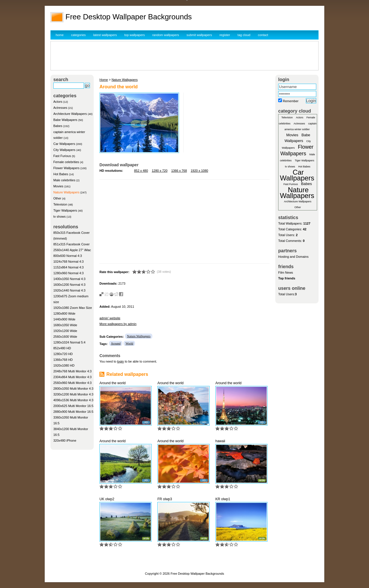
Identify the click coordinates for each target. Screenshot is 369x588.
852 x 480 (141, 171)
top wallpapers (134, 35)
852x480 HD (62, 348)
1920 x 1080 (199, 171)
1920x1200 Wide (65, 331)
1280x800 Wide (64, 313)
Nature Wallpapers (66, 192)
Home (104, 80)
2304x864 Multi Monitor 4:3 (73, 377)
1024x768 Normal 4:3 (68, 262)
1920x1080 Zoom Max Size (73, 308)
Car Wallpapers (64, 144)
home (60, 35)
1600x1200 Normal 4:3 (69, 285)
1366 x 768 (179, 171)
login (120, 361)
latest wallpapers (105, 35)
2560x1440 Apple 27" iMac (72, 250)
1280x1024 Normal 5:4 (69, 342)
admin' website (110, 318)
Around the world (113, 383)
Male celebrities (64, 180)
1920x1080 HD (64, 365)
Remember (291, 101)
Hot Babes (61, 174)
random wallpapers (166, 35)
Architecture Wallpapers (70, 114)
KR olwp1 (223, 499)
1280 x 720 (159, 171)
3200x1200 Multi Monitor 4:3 (73, 394)
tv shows (60, 216)
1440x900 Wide (64, 319)
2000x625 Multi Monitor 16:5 (73, 406)
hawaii (220, 441)
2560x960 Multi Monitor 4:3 (73, 383)
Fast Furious (62, 156)
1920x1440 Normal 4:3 (69, 290)
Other (57, 198)
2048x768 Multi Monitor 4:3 (73, 371)
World (129, 343)
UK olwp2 (107, 499)
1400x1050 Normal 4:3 (69, 279)
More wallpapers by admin (118, 324)
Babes (58, 126)
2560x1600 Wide (65, 337)
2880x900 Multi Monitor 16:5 (73, 412)
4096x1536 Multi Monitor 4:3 (73, 400)
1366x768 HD (63, 360)
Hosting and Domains (293, 257)
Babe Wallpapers (65, 120)
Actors (58, 102)
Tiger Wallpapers (65, 210)
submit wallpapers (199, 35)
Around (116, 343)
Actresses (60, 108)
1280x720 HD (63, 354)
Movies (58, 186)
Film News (286, 272)
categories (79, 35)
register (225, 35)
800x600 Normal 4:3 (68, 256)
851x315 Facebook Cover (71, 244)
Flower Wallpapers (66, 168)
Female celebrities (66, 162)
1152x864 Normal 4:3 (68, 267)
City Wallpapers (64, 150)
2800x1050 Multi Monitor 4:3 (73, 389)
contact (263, 35)
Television (60, 204)
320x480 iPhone (65, 440)
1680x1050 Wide (65, 325)
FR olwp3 (165, 499)
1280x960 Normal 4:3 (68, 273)
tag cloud (244, 35)
